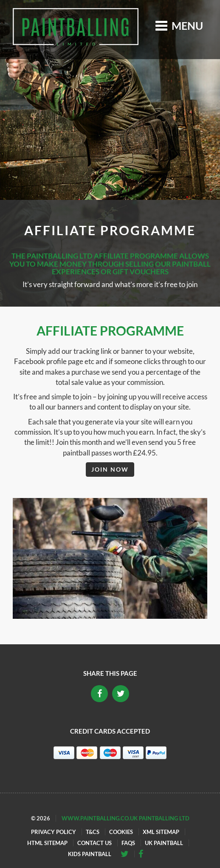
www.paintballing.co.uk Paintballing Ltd (126, 818)
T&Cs (93, 832)
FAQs (128, 843)
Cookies (121, 832)
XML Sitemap (161, 832)
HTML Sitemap (47, 843)
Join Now (110, 469)
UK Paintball (164, 843)
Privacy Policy (54, 832)
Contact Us (94, 843)
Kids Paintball (90, 854)
